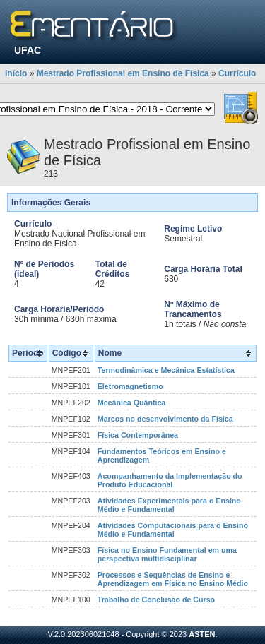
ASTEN (202, 634)
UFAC (28, 50)
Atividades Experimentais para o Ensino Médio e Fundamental (169, 505)
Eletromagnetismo (130, 386)
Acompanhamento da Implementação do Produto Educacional (170, 480)
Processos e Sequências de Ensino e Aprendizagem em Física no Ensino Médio (173, 579)
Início (16, 73)
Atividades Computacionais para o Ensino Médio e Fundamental (173, 530)
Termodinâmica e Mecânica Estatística (166, 370)
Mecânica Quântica (132, 402)
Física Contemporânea (138, 435)
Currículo (237, 73)
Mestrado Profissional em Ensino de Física (123, 73)
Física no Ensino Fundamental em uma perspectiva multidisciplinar (167, 554)
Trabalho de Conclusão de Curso (156, 600)
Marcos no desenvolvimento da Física (165, 419)
